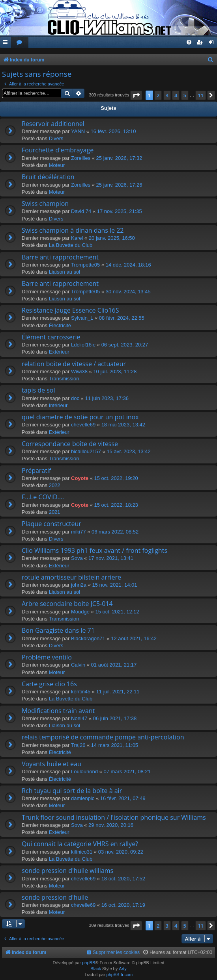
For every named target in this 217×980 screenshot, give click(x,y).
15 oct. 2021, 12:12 (117, 612)
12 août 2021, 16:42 (134, 638)
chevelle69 (83, 425)
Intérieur (58, 405)
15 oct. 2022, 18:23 (116, 505)
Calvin (78, 665)
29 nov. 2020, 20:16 (111, 825)
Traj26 (78, 745)
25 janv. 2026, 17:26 (119, 185)
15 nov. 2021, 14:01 (115, 585)
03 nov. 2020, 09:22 (121, 852)
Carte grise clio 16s (49, 684)
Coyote (80, 478)
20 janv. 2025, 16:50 (112, 238)
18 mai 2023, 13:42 (123, 425)
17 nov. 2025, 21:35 (120, 211)
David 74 (81, 211)
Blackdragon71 (88, 638)
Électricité (60, 325)
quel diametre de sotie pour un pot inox (80, 417)
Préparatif (36, 471)
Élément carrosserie (51, 337)
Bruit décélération (48, 177)
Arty (123, 969)
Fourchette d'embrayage (58, 150)
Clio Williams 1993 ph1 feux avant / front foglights (94, 550)
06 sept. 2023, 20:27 (125, 345)
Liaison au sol (65, 272)
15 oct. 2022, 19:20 (116, 478)
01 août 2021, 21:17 (114, 665)
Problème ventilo (47, 657)
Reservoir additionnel (53, 124)
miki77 (79, 532)
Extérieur (59, 352)
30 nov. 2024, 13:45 (128, 292)
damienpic (83, 798)
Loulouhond (84, 772)
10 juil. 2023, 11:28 (115, 371)
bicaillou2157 (86, 451)
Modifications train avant (58, 711)
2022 (55, 485)
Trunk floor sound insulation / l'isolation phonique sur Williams (114, 817)
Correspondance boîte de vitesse (70, 444)
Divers (56, 138)
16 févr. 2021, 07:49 (123, 798)
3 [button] (167, 95)
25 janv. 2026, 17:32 (119, 158)
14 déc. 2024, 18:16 (128, 265)
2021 (55, 512)
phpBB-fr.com (120, 974)
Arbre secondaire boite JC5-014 (67, 604)
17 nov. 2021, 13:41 (111, 558)
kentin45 (81, 692)
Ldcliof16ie (83, 345)
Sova (77, 558)
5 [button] (185, 95)
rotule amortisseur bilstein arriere (71, 577)
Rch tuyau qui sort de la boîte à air (72, 791)
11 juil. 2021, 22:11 (118, 692)
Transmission (64, 379)
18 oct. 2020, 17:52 (123, 879)
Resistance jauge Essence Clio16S (70, 310)
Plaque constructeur (51, 524)
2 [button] (158, 95)
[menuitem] (20, 43)
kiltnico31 (82, 852)
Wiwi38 (79, 371)
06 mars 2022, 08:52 (115, 532)
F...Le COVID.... (43, 497)
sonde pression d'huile (55, 897)
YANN (78, 131)
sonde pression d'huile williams (67, 871)
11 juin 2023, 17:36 (107, 398)
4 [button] (176, 95)
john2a (79, 585)
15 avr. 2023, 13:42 (128, 451)
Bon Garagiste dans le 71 (58, 630)
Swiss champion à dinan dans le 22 (73, 230)
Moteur (57, 165)
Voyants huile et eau (51, 764)
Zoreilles (81, 158)
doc (75, 398)
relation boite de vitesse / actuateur (74, 364)
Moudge (80, 612)
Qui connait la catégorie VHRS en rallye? (80, 844)
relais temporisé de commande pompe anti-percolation (103, 737)
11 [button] (201, 95)
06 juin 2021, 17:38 (115, 718)
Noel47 (79, 718)
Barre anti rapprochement (60, 257)
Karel (77, 238)
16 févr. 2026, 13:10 (113, 131)
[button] (136, 95)
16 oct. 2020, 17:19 (123, 905)
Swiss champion (45, 204)
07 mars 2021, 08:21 (127, 772)
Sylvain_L (82, 318)
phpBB (89, 963)
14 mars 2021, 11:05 (115, 745)
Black (96, 969)
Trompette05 (85, 265)
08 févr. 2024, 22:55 (122, 318)
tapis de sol (38, 390)
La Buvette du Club (71, 245)
